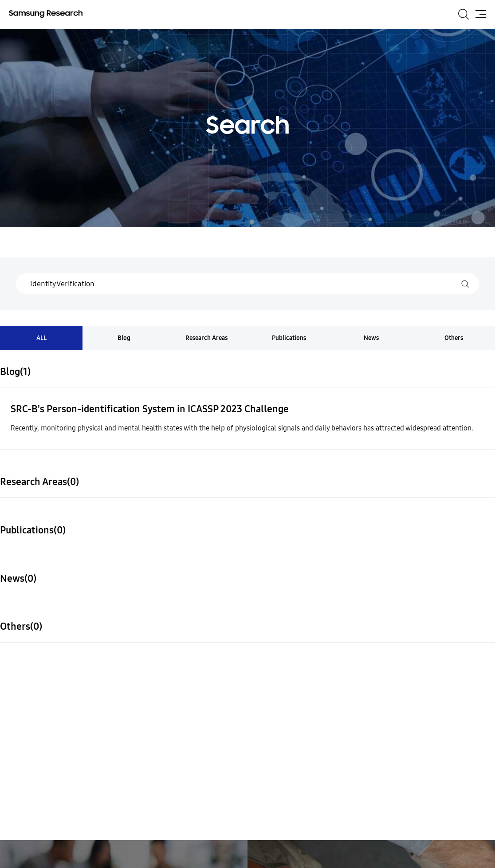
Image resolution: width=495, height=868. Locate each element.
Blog (124, 338)
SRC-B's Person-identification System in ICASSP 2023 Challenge (150, 409)
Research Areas (206, 338)
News (371, 338)
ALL (41, 338)
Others (454, 338)
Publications (289, 338)
